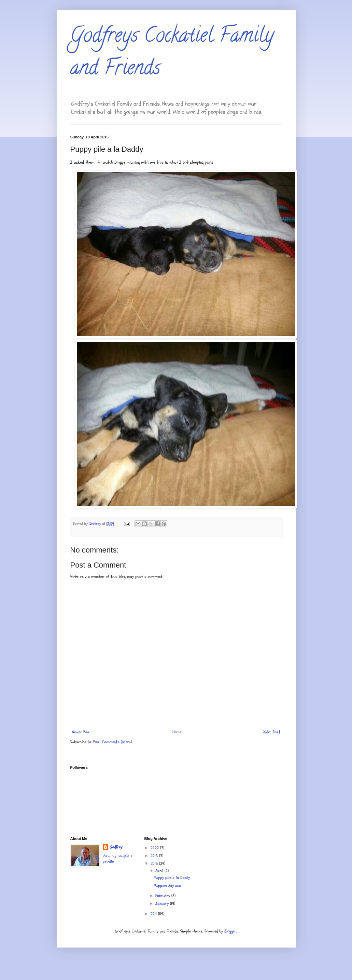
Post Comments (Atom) (112, 742)
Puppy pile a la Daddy (172, 877)
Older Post (272, 732)
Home (177, 732)
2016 (155, 856)
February (163, 896)
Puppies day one (167, 886)
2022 (155, 848)
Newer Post (81, 732)
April (160, 871)
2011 (154, 914)
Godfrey (116, 847)
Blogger (230, 931)
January (163, 903)
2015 (155, 863)
